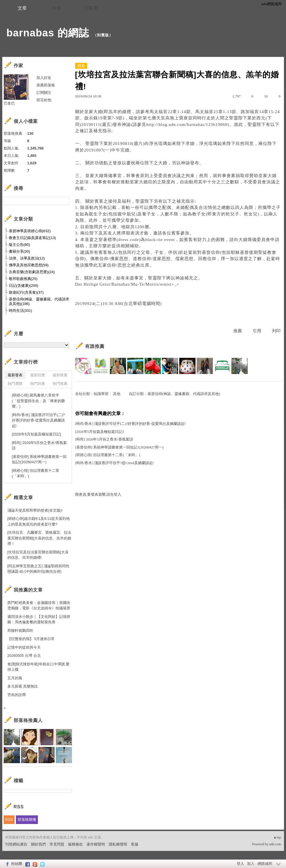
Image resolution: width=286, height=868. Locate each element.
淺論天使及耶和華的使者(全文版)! (35, 510)
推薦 (238, 331)
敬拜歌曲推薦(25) (23, 279)
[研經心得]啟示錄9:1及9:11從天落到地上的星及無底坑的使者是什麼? (39, 521)
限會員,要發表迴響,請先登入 (98, 494)
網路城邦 (265, 864)
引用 (257, 331)
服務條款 (75, 844)
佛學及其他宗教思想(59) (29, 265)
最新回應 (38, 375)
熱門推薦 (60, 384)
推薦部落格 (46, 85)
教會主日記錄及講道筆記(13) (32, 238)
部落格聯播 (27, 820)
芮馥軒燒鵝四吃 (20, 631)
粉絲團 (17, 864)
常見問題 (57, 844)
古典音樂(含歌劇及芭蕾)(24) (32, 272)
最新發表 (15, 375)
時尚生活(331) (20, 311)
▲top (277, 837)
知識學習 (101, 394)
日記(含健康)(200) (24, 285)
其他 (117, 394)
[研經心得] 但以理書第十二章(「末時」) (108, 455)
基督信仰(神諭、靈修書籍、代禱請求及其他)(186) (39, 301)
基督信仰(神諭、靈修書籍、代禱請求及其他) (184, 394)
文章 (22, 8)
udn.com (275, 844)
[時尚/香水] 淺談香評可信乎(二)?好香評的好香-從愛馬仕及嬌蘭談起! (131, 424)
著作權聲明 (96, 844)
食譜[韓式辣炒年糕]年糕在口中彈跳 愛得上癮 (39, 667)
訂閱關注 (44, 93)
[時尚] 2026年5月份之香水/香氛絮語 (104, 439)
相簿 (56, 8)
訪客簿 (90, 8)
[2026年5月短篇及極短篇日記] (99, 432)
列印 (276, 331)
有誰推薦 (95, 346)
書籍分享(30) (19, 251)
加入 (251, 864)
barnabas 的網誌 (48, 33)
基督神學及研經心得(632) (30, 231)
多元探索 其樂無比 (23, 686)
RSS (9, 820)
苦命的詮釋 (17, 695)
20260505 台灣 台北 (24, 656)
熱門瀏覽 (15, 384)
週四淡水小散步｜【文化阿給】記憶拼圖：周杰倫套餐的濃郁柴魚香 (39, 619)
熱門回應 (38, 384)
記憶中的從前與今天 (24, 647)
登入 (240, 864)
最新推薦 (60, 375)
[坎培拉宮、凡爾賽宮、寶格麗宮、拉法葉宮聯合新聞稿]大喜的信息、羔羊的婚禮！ (39, 538)
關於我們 (38, 844)
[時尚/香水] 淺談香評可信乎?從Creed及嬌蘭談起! (115, 463)
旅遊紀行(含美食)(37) (26, 292)
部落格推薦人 (28, 720)
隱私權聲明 (118, 844)
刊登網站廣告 (16, 844)
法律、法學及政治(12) (27, 258)
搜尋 (64, 201)
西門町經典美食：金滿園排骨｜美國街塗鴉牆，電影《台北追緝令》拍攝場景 (39, 606)
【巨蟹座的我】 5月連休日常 (31, 639)
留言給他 (44, 100)
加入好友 (44, 78)
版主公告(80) (19, 245)
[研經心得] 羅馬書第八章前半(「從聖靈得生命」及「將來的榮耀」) (38, 401)
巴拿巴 (9, 103)
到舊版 (103, 35)
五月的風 (15, 678)
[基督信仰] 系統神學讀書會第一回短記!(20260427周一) (119, 447)
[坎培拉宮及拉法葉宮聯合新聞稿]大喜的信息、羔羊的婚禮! (38, 555)
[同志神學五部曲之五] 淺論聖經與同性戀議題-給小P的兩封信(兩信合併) (39, 569)
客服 (135, 844)
